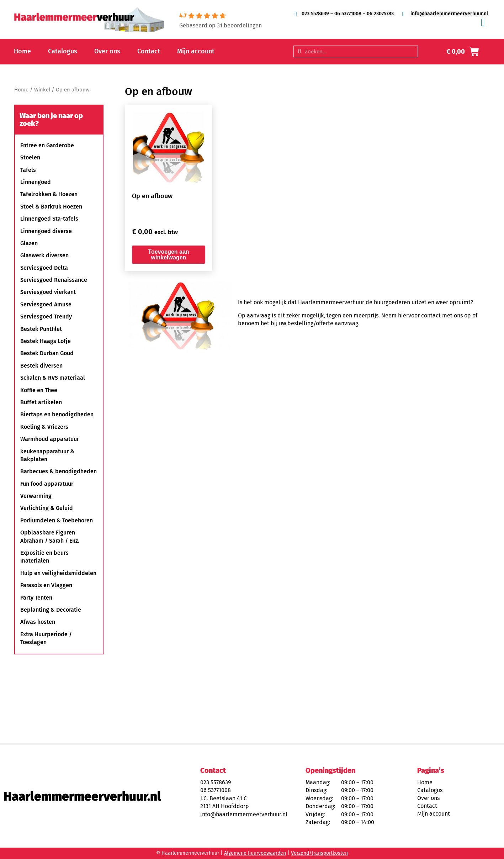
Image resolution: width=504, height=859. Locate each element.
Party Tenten (36, 598)
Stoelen (30, 157)
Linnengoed (36, 182)
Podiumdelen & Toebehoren (57, 520)
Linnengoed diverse (46, 231)
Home (22, 51)
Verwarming (36, 496)
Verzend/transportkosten (319, 853)
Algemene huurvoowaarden (255, 853)
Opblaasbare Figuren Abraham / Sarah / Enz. (50, 536)
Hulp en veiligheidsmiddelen (58, 573)
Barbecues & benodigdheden (59, 471)
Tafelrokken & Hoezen (49, 194)
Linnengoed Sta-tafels (49, 219)
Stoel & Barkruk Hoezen (51, 207)
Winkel (42, 90)
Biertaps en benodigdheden (57, 414)
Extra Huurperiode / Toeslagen (46, 638)
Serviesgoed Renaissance (54, 280)
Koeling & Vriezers (44, 427)
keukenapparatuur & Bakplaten (47, 455)
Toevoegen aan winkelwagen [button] (168, 255)
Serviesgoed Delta (44, 268)
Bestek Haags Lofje (46, 341)
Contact (149, 51)
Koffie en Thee (39, 390)
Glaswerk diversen (44, 255)
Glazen (29, 243)
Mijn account (196, 51)
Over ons (107, 51)
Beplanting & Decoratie (51, 610)
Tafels (28, 170)
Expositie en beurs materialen (44, 557)
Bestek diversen (41, 366)
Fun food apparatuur (47, 484)
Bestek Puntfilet (41, 329)
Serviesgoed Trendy (46, 317)
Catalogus (63, 51)
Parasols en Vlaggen (46, 585)
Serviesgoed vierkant (48, 292)
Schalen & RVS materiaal (53, 378)
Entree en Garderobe (47, 145)
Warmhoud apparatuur (50, 439)
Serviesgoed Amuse (46, 304)
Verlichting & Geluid (47, 508)
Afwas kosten (38, 622)
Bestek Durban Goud (47, 353)
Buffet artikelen (41, 402)
